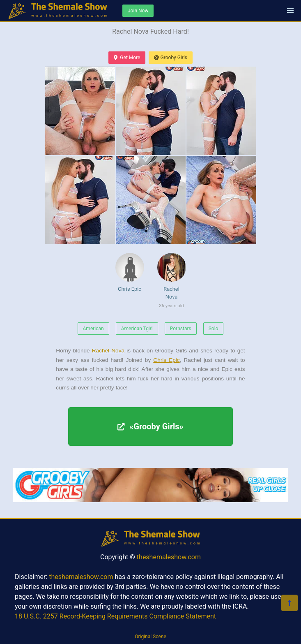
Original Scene (150, 637)
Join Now (138, 11)
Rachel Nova (172, 282)
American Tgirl (137, 329)
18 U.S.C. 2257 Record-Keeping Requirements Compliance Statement (115, 616)
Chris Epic (130, 272)
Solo (214, 329)
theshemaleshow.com (169, 557)
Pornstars (181, 329)
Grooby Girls (171, 58)
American (93, 329)
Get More (127, 58)
